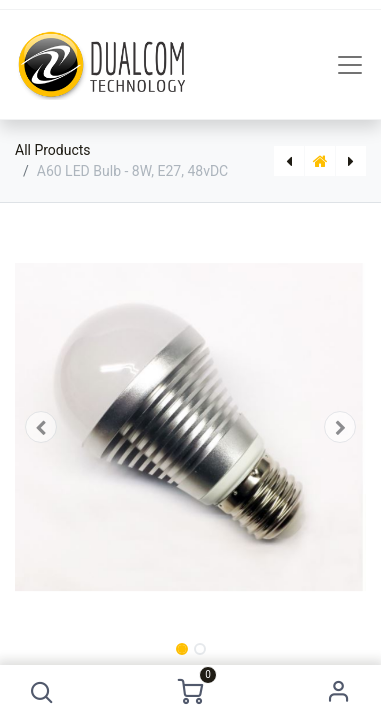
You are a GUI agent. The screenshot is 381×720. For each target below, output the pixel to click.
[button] (41, 692)
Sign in (339, 692)
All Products (53, 150)
